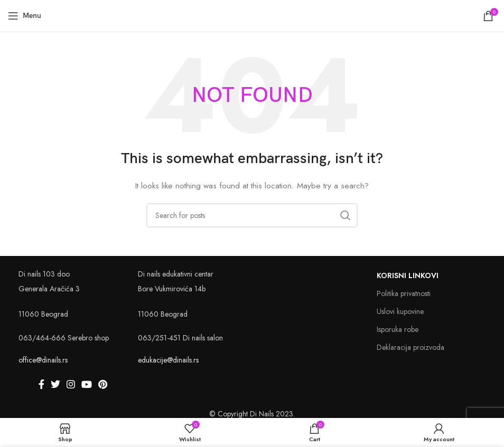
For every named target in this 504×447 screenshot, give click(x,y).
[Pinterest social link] (103, 384)
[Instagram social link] (71, 384)
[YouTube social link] (87, 384)
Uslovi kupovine (400, 311)
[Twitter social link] (55, 384)
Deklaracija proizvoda (410, 347)
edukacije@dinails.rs (168, 360)
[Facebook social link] (41, 384)
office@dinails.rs (43, 360)
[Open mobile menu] (25, 16)
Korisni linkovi (408, 275)
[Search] (252, 215)
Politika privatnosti (404, 293)
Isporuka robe (398, 329)
